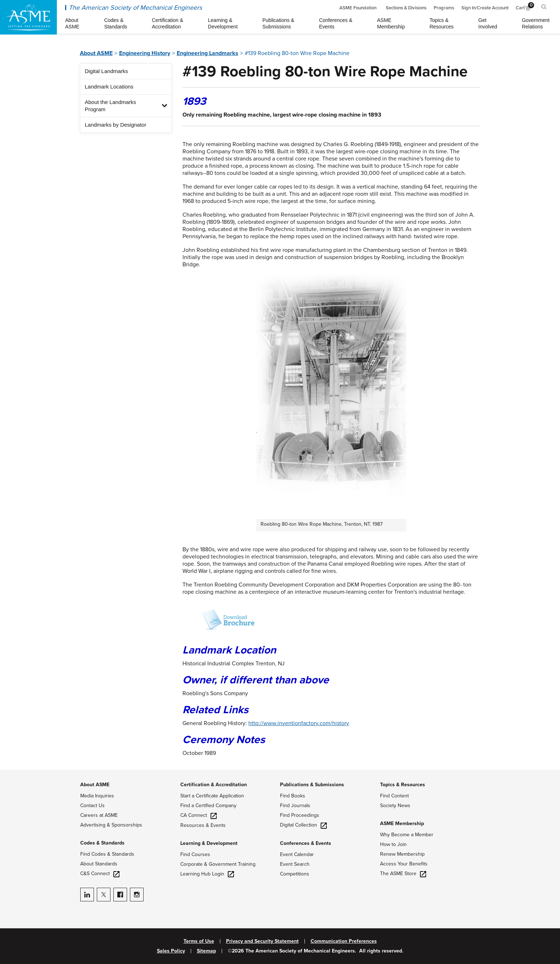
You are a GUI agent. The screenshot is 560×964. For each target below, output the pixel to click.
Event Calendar (297, 854)
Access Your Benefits (404, 864)
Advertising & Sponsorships (111, 825)
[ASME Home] (28, 17)
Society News (395, 805)
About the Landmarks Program (111, 106)
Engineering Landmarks (207, 53)
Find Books (293, 796)
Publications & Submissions (312, 785)
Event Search (295, 864)
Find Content (394, 796)
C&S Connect (100, 874)
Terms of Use (199, 941)
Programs (444, 8)
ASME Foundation (358, 8)
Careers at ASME (99, 815)
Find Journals (295, 805)
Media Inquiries (97, 796)
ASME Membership (402, 823)
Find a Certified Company (208, 805)
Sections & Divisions (406, 8)
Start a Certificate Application (212, 796)
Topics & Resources (403, 785)
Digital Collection (303, 825)
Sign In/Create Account (485, 8)
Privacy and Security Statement (262, 941)
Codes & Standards (102, 843)
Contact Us (92, 805)
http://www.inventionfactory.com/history (299, 723)
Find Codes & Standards (107, 854)
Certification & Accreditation (214, 785)
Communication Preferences (344, 941)
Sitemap (206, 951)
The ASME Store (403, 874)
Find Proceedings (300, 815)
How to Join (393, 844)
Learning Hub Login (207, 874)
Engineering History (145, 53)
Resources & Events (203, 825)
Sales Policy (171, 951)
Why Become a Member (407, 835)
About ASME (96, 53)
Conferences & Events (306, 843)
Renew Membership (402, 854)
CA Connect (198, 815)
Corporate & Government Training (218, 864)
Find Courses (195, 854)
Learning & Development (209, 843)
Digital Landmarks (107, 71)
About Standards (99, 864)
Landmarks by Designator (116, 125)
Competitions (295, 874)
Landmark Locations (109, 87)
